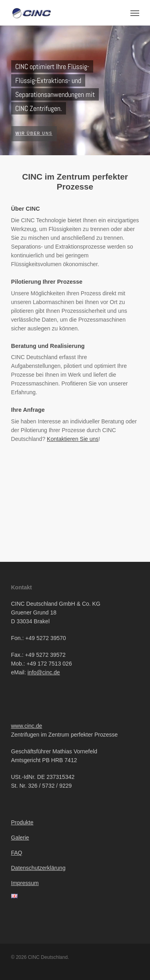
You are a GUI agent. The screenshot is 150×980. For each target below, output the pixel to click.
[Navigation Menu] (135, 13)
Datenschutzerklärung (38, 868)
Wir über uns (34, 133)
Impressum (25, 883)
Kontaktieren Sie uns (73, 439)
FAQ (17, 853)
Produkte (22, 822)
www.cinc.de (27, 726)
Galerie (20, 838)
